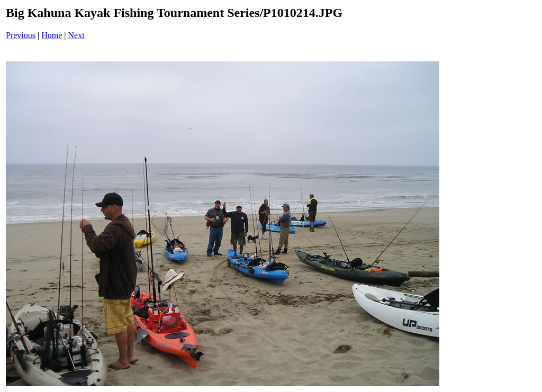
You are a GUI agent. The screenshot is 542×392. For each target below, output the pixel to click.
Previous (21, 35)
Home (52, 35)
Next (76, 35)
